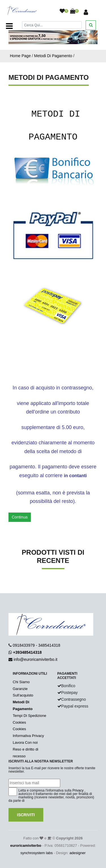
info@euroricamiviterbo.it (35, 659)
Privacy (78, 790)
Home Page (20, 56)
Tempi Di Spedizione (30, 716)
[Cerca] (52, 25)
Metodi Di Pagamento (53, 56)
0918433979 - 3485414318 (36, 645)
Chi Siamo (21, 682)
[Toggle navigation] (9, 26)
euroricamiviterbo (26, 846)
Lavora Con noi (25, 742)
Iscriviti (26, 815)
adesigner (78, 853)
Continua (20, 517)
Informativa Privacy (28, 736)
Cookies (19, 722)
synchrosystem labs (36, 853)
